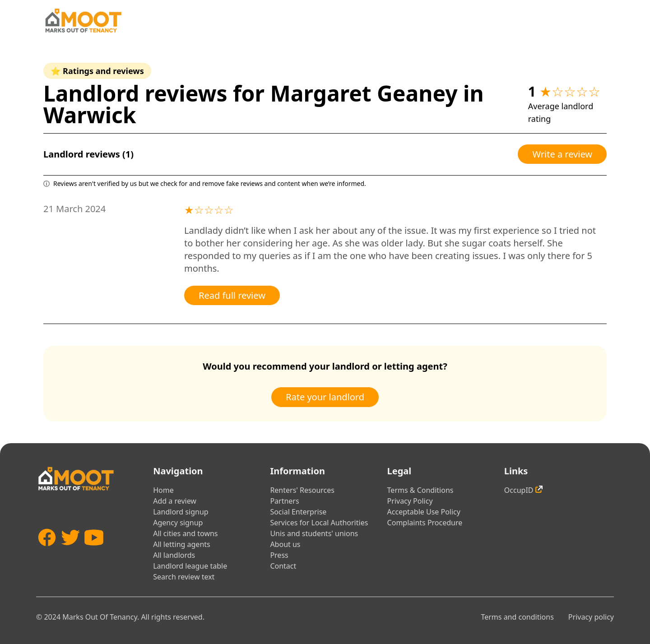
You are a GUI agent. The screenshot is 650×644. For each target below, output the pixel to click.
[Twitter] (70, 551)
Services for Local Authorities (319, 523)
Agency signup (178, 523)
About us (285, 544)
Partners (284, 501)
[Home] (83, 21)
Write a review (562, 154)
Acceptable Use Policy (424, 512)
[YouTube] (94, 551)
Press (279, 555)
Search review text (184, 577)
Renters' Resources (302, 490)
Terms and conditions (517, 617)
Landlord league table (190, 566)
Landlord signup (181, 512)
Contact (283, 566)
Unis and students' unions (314, 533)
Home (163, 490)
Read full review (232, 295)
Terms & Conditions (420, 490)
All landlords (174, 555)
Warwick (90, 115)
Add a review (175, 501)
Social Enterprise (298, 512)
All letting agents (182, 544)
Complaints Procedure (425, 523)
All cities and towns (185, 533)
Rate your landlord (325, 397)
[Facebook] (47, 551)
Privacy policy (591, 617)
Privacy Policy (410, 501)
